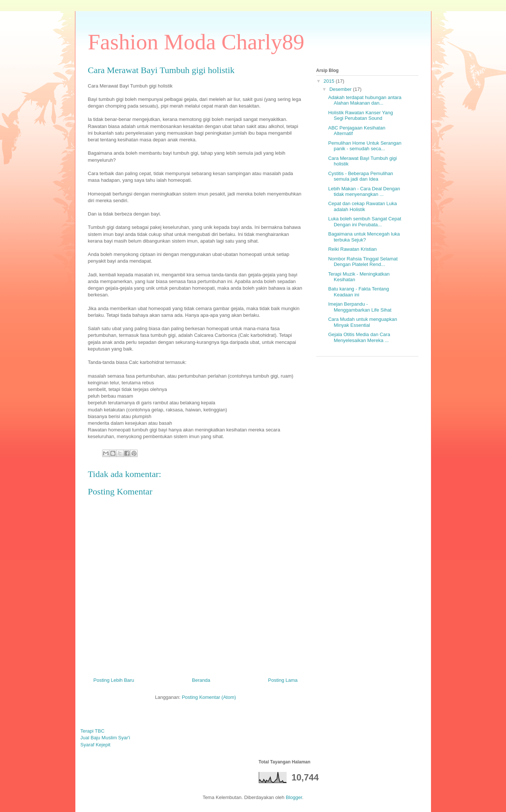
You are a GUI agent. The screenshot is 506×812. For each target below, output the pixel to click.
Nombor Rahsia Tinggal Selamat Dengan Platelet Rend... (363, 262)
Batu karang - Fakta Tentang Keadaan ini (359, 292)
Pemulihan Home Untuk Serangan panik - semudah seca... (365, 146)
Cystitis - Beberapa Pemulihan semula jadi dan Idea (361, 176)
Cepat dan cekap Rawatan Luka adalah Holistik (363, 206)
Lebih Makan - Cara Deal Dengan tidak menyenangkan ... (364, 192)
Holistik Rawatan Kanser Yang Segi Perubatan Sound (360, 116)
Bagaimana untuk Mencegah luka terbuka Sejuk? (364, 237)
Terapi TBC (93, 731)
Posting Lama (283, 680)
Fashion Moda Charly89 (196, 42)
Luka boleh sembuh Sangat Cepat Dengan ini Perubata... (365, 222)
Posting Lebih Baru (114, 680)
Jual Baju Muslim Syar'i (105, 738)
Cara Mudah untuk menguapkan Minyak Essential (363, 322)
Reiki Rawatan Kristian (352, 249)
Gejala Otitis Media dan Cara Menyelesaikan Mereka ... (359, 337)
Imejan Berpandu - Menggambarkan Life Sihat (360, 307)
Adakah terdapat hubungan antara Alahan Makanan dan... (365, 100)
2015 (330, 81)
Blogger (294, 797)
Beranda (201, 680)
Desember (341, 89)
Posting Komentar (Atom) (209, 697)
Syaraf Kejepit (96, 745)
